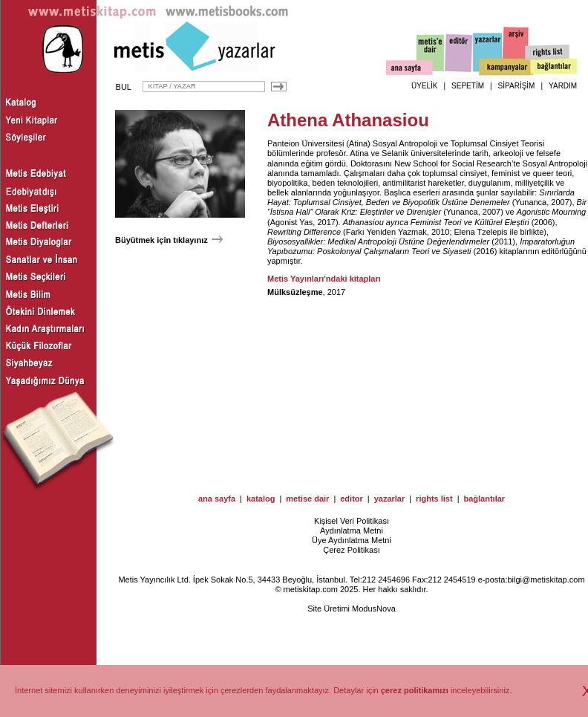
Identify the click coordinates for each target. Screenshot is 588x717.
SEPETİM (468, 86)
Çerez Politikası (351, 550)
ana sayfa (217, 499)
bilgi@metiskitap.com (546, 580)
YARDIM (563, 86)
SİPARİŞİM (517, 86)
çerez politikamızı (415, 690)
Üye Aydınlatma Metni (352, 540)
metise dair (307, 499)
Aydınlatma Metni (352, 531)
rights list (434, 499)
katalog (261, 499)
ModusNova (374, 609)
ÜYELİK (425, 86)
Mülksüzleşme (295, 292)
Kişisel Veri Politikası (352, 521)
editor (352, 499)
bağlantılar (484, 499)
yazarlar (390, 499)
